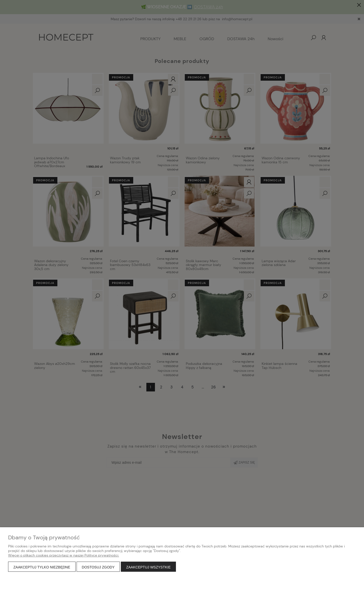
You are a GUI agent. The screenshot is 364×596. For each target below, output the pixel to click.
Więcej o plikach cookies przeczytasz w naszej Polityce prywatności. (64, 555)
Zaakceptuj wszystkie (148, 567)
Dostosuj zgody (98, 567)
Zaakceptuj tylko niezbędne (42, 567)
